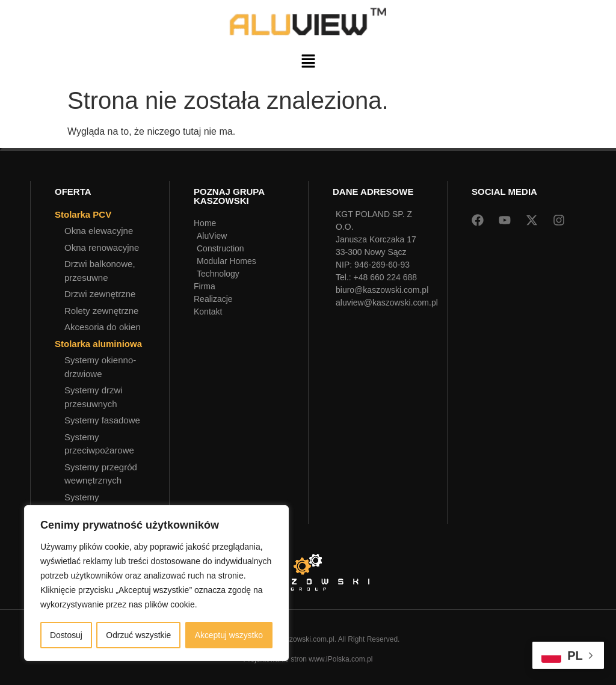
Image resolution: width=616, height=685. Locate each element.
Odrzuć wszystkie (139, 635)
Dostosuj (66, 635)
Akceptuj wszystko (229, 635)
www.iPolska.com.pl (340, 659)
